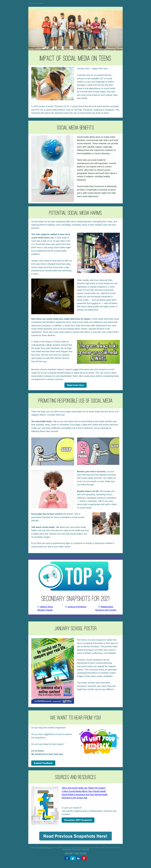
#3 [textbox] (106, 608)
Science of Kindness (77, 607)
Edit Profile (85, 849)
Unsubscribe (76, 849)
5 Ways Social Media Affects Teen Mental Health (84, 791)
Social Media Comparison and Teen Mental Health (85, 795)
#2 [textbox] (75, 607)
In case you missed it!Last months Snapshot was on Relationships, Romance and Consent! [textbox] (89, 801)
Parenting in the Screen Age (74, 798)
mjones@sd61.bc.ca (45, 848)
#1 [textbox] (45, 608)
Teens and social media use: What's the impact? (84, 788)
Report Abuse (67, 849)
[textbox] (98, 83)
